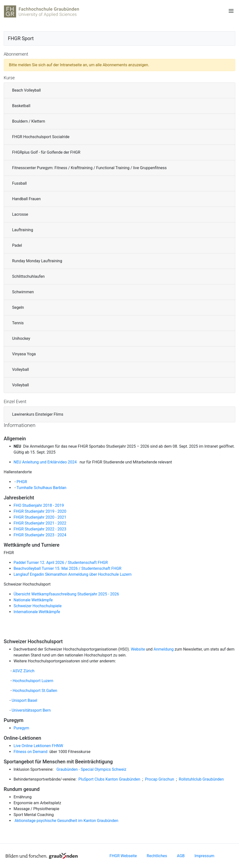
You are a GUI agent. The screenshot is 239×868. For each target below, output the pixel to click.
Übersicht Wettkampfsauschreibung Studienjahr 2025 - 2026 (67, 594)
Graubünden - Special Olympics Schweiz (92, 769)
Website (138, 649)
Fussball (19, 183)
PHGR (22, 482)
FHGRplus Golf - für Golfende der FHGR (46, 152)
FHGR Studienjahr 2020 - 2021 (40, 517)
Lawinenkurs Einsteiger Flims (38, 414)
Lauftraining (23, 230)
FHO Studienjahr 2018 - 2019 (39, 505)
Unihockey (21, 338)
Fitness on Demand (30, 752)
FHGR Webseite (123, 856)
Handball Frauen (26, 199)
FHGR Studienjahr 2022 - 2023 (40, 529)
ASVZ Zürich (23, 671)
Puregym (21, 728)
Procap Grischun (160, 779)
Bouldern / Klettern (29, 121)
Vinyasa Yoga (24, 354)
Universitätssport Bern (31, 710)
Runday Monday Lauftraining (37, 261)
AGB (181, 856)
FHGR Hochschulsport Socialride (41, 137)
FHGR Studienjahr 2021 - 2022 (40, 523)
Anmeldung (164, 649)
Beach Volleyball (26, 90)
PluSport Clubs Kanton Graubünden (109, 779)
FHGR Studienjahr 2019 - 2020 (40, 511)
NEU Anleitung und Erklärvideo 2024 (46, 462)
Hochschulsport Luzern (33, 681)
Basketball (21, 106)
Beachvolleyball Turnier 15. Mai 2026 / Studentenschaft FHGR (67, 568)
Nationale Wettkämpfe (33, 600)
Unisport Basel (24, 700)
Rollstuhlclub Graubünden (201, 779)
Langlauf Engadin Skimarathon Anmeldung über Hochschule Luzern (73, 574)
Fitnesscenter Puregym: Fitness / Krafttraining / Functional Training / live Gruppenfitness (89, 168)
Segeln (18, 307)
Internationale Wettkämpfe (37, 612)
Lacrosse (20, 214)
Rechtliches (157, 856)
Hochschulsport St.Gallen (35, 691)
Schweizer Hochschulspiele (38, 606)
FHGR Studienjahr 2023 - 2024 (40, 535)
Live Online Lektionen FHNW (38, 746)
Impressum (205, 856)
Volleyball (20, 369)
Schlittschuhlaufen (28, 276)
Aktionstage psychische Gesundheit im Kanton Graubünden (66, 821)
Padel (17, 245)
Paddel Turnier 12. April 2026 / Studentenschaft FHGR (61, 563)
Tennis (18, 323)
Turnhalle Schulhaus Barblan (41, 488)
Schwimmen (23, 292)
